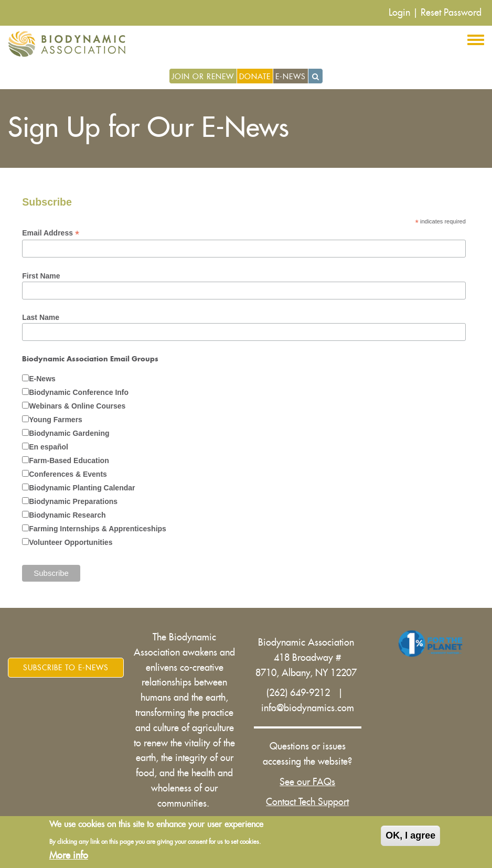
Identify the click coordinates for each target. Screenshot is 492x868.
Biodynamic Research (67, 515)
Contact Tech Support (307, 802)
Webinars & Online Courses (77, 406)
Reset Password (451, 13)
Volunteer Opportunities (71, 542)
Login (399, 13)
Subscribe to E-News (66, 668)
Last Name (41, 317)
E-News (291, 77)
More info (69, 855)
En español (49, 447)
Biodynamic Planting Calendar (82, 488)
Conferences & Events (68, 474)
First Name (41, 276)
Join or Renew (203, 77)
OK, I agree (410, 835)
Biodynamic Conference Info (79, 392)
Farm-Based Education (69, 460)
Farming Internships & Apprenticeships (98, 529)
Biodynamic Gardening (69, 433)
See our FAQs (307, 782)
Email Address (51, 233)
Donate (255, 77)
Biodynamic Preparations (73, 501)
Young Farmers (56, 420)
